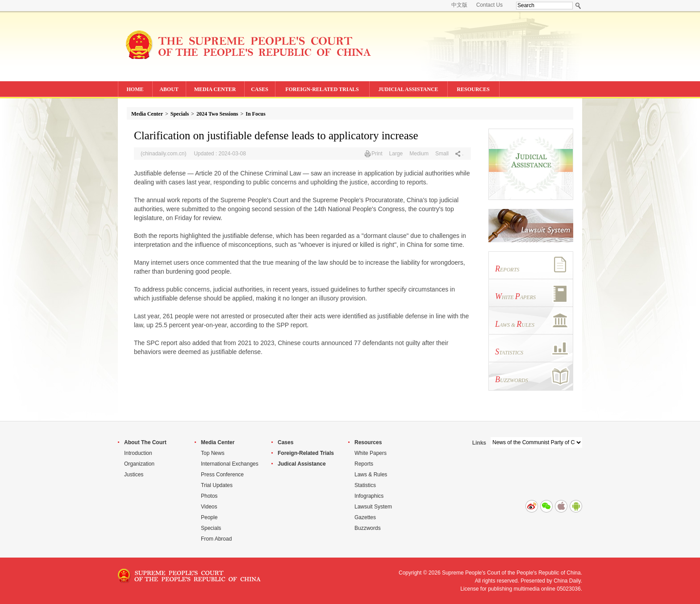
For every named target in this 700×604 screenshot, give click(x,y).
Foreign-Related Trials (306, 453)
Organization (139, 464)
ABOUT (169, 89)
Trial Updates (217, 485)
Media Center (147, 114)
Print (377, 154)
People (209, 517)
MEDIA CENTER (215, 89)
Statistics (365, 485)
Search (578, 6)
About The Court (145, 442)
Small (442, 154)
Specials (180, 114)
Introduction (138, 453)
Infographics (369, 496)
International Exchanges (230, 464)
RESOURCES (473, 89)
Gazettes (365, 517)
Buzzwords (368, 528)
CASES (260, 89)
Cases (285, 442)
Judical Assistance (302, 464)
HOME (135, 89)
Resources (368, 442)
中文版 (459, 5)
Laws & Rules (371, 475)
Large (396, 154)
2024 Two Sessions (217, 114)
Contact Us (490, 5)
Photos (209, 496)
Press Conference (222, 475)
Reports (364, 464)
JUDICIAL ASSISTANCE (408, 89)
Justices (134, 475)
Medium (419, 154)
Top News (213, 453)
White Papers (371, 453)
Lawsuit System (373, 507)
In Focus (255, 114)
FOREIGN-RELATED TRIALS (322, 89)
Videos (209, 507)
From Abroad (216, 539)
